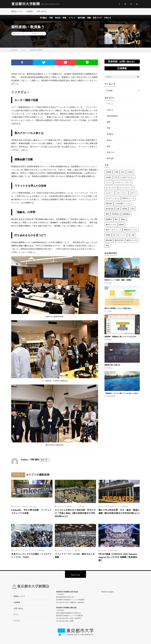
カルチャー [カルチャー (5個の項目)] (110, 193)
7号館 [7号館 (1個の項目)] (116, 172)
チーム (16, 614)
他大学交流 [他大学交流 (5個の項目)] (110, 209)
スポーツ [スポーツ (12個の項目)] (133, 193)
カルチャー (70, 550)
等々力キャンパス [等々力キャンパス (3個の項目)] (119, 235)
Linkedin (26, 506)
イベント (72, 18)
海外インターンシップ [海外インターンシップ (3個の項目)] (113, 230)
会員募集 (30, 11)
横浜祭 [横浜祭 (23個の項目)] (122, 225)
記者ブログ (97, 18)
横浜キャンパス (39, 34)
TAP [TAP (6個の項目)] (116, 177)
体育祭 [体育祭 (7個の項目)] (125, 209)
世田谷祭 (82, 506)
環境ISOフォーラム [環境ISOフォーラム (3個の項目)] (130, 230)
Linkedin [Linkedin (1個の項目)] (109, 177)
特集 (64, 18)
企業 (31, 506)
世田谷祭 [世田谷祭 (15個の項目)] (109, 204)
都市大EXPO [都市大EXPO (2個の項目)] (119, 240)
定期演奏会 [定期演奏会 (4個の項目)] (126, 214)
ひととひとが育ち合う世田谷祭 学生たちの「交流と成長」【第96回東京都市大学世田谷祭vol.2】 (75, 513)
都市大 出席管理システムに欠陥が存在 (118, 308)
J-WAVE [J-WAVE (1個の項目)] (130, 172)
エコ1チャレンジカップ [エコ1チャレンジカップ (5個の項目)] (123, 183)
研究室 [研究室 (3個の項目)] (108, 235)
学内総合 (43, 18)
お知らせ (108, 18)
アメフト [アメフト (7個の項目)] (109, 183)
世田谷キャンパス (72, 506)
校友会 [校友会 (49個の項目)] (123, 219)
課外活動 (81, 18)
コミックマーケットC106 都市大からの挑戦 (75, 556)
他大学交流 (114, 550)
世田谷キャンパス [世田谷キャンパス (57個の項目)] (128, 198)
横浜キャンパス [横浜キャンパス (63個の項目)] (111, 225)
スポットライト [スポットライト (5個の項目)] (122, 193)
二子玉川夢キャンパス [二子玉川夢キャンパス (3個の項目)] (122, 204)
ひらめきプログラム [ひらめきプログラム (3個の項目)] (127, 177)
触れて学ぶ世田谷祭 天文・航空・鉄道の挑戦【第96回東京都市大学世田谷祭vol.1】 (119, 512)
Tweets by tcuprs (107, 592)
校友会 (58, 18)
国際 (89, 18)
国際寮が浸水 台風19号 (112, 365)
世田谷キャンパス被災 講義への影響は (118, 280)
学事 (51, 18)
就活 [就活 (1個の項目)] (116, 219)
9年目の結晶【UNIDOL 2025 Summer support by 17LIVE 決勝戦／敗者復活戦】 (118, 557)
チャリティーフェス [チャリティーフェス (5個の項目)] (113, 198)
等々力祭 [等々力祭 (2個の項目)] (131, 235)
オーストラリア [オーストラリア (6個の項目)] (111, 188)
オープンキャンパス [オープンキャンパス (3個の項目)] (126, 188)
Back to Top (76, 575)
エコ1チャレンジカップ (31, 550)
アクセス (17, 621)
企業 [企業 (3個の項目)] (118, 209)
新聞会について (17, 11)
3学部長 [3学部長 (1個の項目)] (108, 172)
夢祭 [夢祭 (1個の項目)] (107, 214)
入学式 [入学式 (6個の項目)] (132, 209)
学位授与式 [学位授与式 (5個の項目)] (116, 214)
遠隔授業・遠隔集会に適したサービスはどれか (121, 337)
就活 (34, 506)
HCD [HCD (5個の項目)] (123, 172)
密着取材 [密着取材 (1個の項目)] (109, 219)
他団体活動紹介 (113, 116)
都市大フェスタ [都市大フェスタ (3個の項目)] (132, 240)
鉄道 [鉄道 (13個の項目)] (107, 246)
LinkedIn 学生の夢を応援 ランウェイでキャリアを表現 (31, 512)
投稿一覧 (44, 460)
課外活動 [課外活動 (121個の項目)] (109, 240)
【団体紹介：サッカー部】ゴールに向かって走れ (121, 393)
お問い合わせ (41, 11)
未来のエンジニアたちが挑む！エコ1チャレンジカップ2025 (31, 556)
